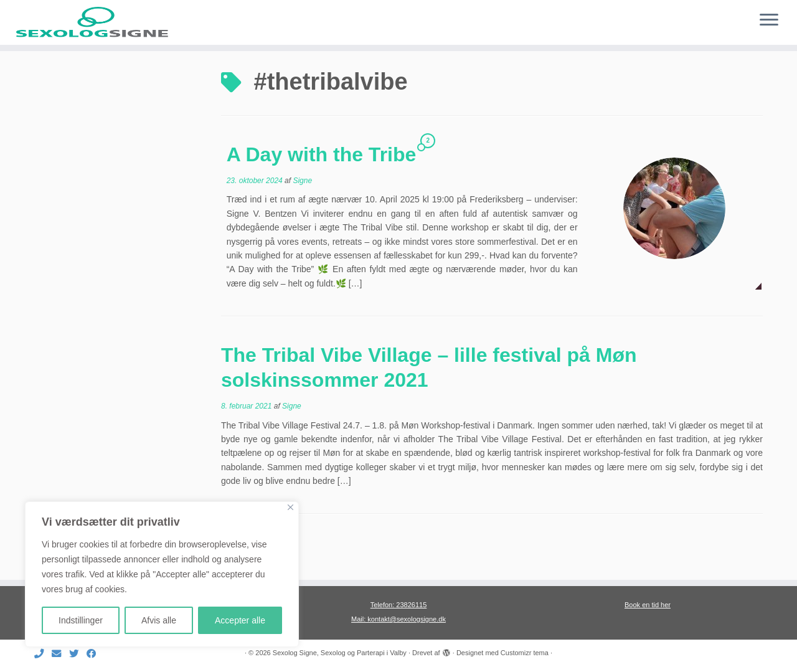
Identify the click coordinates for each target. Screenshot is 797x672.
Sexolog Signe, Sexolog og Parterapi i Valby (340, 653)
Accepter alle (240, 620)
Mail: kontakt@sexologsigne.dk (398, 619)
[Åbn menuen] (769, 21)
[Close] (290, 507)
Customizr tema (525, 653)
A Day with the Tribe (322, 189)
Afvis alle (159, 620)
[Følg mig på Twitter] (78, 654)
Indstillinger (81, 620)
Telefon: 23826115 (399, 605)
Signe (302, 215)
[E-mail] (60, 654)
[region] (162, 574)
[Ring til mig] (43, 654)
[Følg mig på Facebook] (95, 654)
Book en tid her (648, 605)
